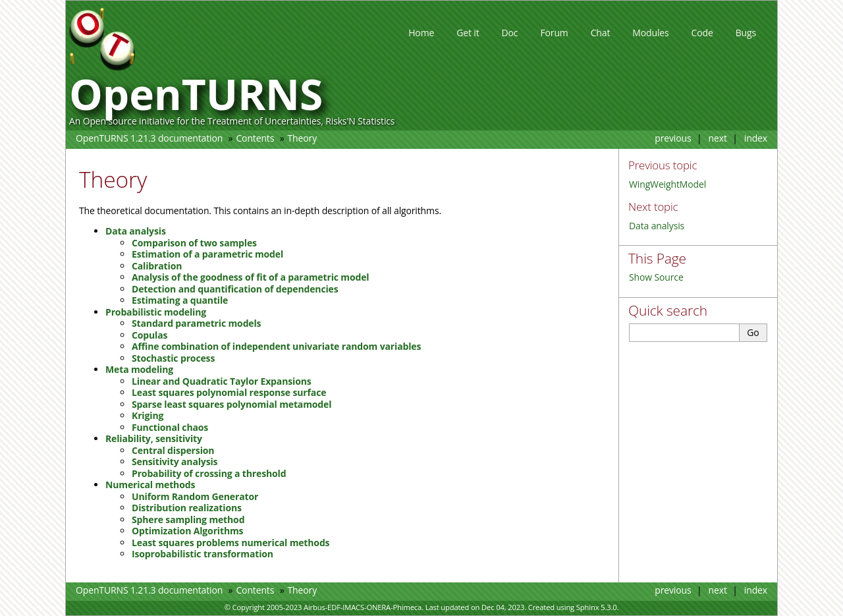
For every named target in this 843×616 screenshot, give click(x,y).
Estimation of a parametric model (207, 254)
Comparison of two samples (194, 243)
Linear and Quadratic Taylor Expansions (222, 381)
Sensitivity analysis (175, 462)
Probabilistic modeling (156, 312)
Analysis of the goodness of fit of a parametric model (250, 277)
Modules (650, 33)
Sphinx (588, 607)
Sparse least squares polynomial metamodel (231, 404)
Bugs (746, 33)
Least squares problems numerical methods (231, 543)
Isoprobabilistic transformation (203, 554)
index (756, 138)
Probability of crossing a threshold (209, 473)
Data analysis (657, 226)
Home (421, 33)
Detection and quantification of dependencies (235, 289)
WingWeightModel (667, 184)
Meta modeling (139, 369)
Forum (554, 33)
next (718, 138)
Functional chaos (170, 427)
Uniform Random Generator (195, 496)
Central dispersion (173, 450)
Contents (255, 138)
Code (702, 33)
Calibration (157, 266)
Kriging (148, 415)
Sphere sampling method (188, 519)
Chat (601, 33)
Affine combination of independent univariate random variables (276, 346)
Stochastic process (173, 358)
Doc (510, 33)
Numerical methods (150, 485)
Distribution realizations (187, 508)
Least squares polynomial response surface (229, 392)
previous (673, 138)
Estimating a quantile (180, 300)
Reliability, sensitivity (154, 438)
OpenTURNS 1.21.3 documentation (149, 138)
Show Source (656, 277)
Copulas (150, 335)
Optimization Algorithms (187, 531)
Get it (468, 33)
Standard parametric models (196, 323)
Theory (302, 138)
